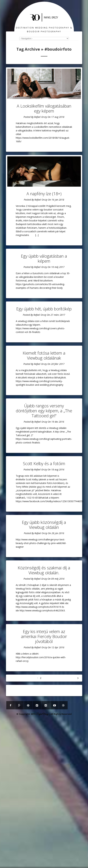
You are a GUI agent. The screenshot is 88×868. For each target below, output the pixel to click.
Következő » (78, 678)
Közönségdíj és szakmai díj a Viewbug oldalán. (44, 570)
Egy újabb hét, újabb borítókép (44, 309)
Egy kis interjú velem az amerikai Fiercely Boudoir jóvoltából (44, 636)
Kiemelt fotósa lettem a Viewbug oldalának (44, 355)
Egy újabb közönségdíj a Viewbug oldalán (44, 525)
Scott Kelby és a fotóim (44, 463)
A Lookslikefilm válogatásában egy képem (44, 108)
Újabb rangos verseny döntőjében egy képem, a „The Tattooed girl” (44, 411)
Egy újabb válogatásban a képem (44, 258)
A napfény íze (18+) (44, 194)
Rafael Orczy (41, 117)
